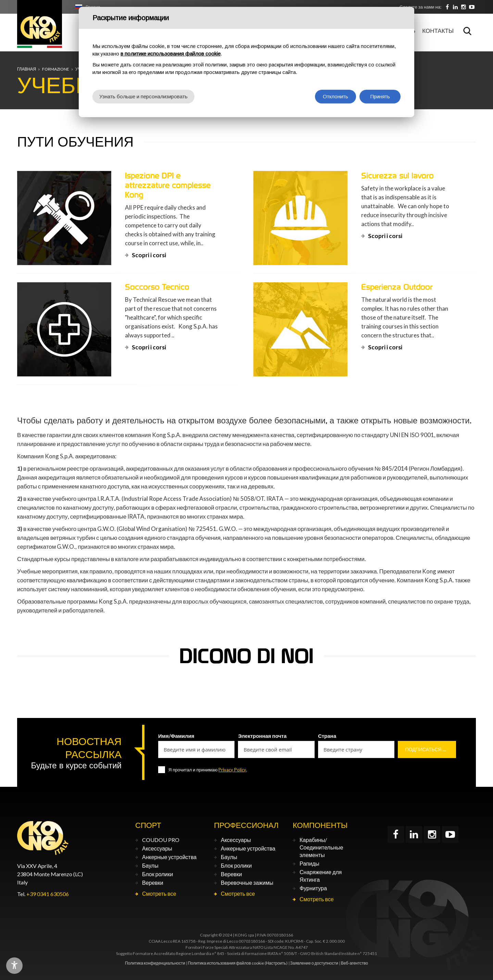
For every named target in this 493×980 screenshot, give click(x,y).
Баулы (150, 865)
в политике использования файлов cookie (170, 54)
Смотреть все (159, 894)
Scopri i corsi (149, 255)
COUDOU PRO (161, 840)
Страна (327, 736)
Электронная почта (262, 736)
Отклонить (336, 96)
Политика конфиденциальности (155, 963)
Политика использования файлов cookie (226, 963)
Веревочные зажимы (247, 883)
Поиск (467, 31)
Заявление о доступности (314, 963)
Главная (27, 69)
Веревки (153, 883)
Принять (380, 96)
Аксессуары (157, 848)
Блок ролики (157, 874)
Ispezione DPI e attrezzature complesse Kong (168, 185)
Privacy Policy (232, 770)
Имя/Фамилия (176, 736)
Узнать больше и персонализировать (143, 96)
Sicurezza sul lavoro (397, 176)
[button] (27, 687)
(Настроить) (276, 963)
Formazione (56, 69)
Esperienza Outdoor (397, 287)
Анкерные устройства (169, 857)
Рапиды (309, 863)
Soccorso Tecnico (157, 287)
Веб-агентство (355, 963)
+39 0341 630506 (48, 894)
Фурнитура (313, 888)
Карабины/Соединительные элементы (321, 847)
